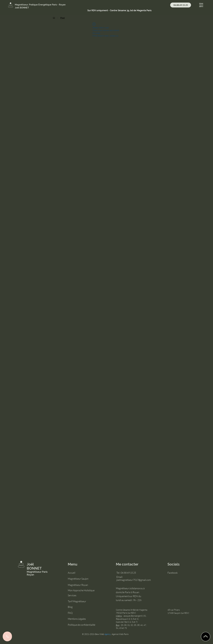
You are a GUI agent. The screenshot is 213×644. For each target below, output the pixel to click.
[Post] (62, 18)
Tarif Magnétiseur (77, 601)
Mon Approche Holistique (81, 590)
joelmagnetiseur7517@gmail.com (134, 580)
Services (72, 595)
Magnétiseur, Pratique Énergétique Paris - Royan (40, 5)
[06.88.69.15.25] (181, 5)
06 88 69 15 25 (128, 573)
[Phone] (7, 636)
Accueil (72, 573)
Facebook (173, 573)
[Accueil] (54, 18)
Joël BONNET (34, 566)
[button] (201, 5)
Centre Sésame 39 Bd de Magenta (132, 610)
